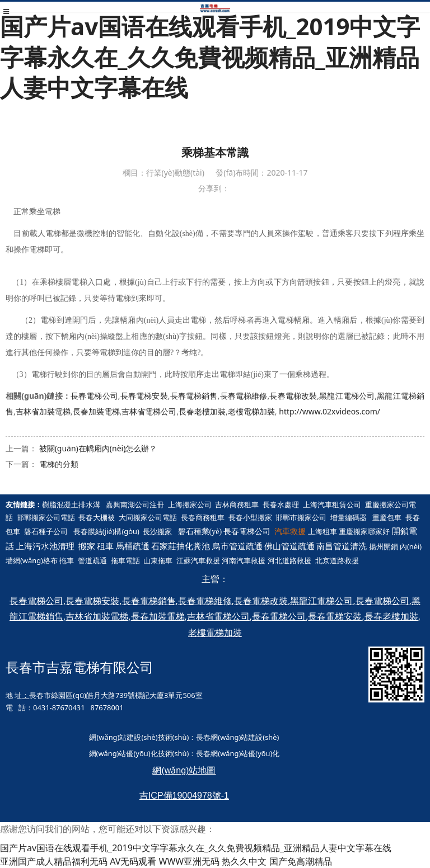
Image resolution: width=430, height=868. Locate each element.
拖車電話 (125, 560)
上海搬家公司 (190, 504)
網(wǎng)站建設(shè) (123, 737)
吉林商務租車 (237, 504)
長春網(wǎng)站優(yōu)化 (238, 753)
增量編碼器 (349, 517)
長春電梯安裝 (144, 396)
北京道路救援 (337, 560)
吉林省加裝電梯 (43, 411)
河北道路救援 (289, 560)
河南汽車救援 (244, 560)
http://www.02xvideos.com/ (329, 411)
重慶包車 (387, 517)
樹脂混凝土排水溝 (71, 504)
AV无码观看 (133, 861)
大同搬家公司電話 (148, 517)
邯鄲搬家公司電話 (46, 517)
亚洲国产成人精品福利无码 (54, 861)
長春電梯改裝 (293, 396)
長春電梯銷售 (193, 396)
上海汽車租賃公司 (332, 504)
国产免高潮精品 (301, 861)
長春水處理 (281, 504)
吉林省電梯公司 (149, 411)
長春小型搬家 (250, 517)
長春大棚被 (97, 517)
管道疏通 (92, 560)
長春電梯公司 (94, 396)
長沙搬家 (157, 531)
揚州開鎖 (384, 546)
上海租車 (322, 531)
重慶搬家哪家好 (364, 531)
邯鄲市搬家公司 (301, 517)
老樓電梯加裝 (251, 411)
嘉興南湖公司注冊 (135, 504)
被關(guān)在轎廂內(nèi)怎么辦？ (98, 448)
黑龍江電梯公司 (347, 396)
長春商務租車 (203, 517)
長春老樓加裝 (202, 411)
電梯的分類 (59, 464)
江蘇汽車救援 (198, 560)
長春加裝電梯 (96, 411)
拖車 (67, 560)
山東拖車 (158, 560)
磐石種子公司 (46, 531)
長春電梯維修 (243, 396)
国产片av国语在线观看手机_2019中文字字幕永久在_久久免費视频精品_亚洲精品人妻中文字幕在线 (210, 56)
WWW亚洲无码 (190, 861)
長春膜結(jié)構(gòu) (106, 531)
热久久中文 (244, 861)
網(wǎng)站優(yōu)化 (123, 753)
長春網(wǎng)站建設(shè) (237, 737)
